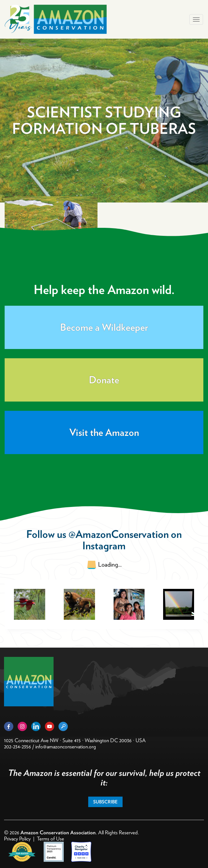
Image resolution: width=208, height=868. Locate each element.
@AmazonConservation (119, 534)
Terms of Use (50, 839)
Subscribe (105, 802)
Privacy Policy (17, 839)
